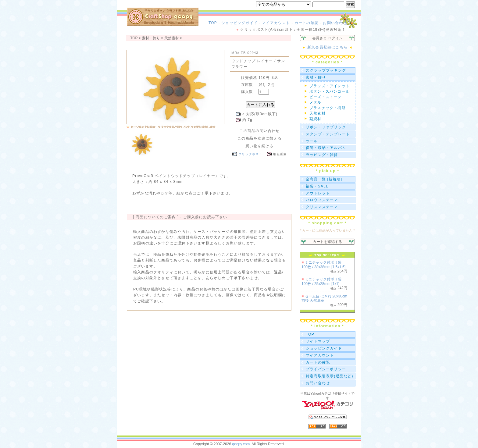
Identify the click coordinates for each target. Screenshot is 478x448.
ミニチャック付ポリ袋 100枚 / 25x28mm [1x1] (321, 281)
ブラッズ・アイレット (330, 86)
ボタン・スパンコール (330, 91)
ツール (312, 141)
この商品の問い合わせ (260, 131)
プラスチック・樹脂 (328, 108)
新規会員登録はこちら (327, 47)
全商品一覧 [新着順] (324, 179)
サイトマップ (318, 341)
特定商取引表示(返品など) (330, 376)
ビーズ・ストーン (326, 97)
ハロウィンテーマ (322, 200)
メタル (316, 102)
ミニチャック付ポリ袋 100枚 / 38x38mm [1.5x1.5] (323, 265)
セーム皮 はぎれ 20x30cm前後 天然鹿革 (324, 298)
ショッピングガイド (239, 23)
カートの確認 (307, 23)
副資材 (316, 119)
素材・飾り (316, 77)
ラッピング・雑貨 (322, 155)
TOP (213, 23)
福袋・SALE (317, 186)
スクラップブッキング (326, 70)
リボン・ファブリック (326, 127)
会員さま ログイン (327, 38)
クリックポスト (250, 154)
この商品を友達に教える (260, 138)
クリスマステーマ (322, 207)
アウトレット (318, 193)
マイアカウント (276, 23)
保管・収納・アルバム (326, 148)
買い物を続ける (259, 146)
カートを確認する (327, 242)
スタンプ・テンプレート (328, 134)
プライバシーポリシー (326, 369)
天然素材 (172, 38)
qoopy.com (241, 444)
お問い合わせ (335, 23)
